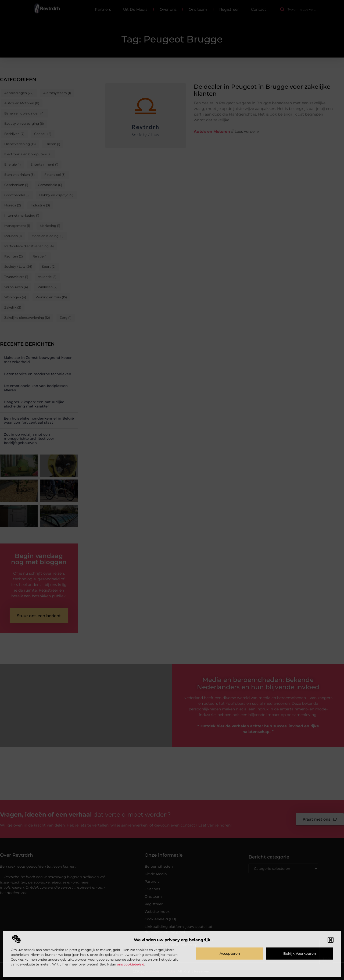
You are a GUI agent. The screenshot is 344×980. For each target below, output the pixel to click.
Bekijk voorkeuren (300, 953)
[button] (331, 940)
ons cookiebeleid (131, 964)
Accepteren (230, 953)
